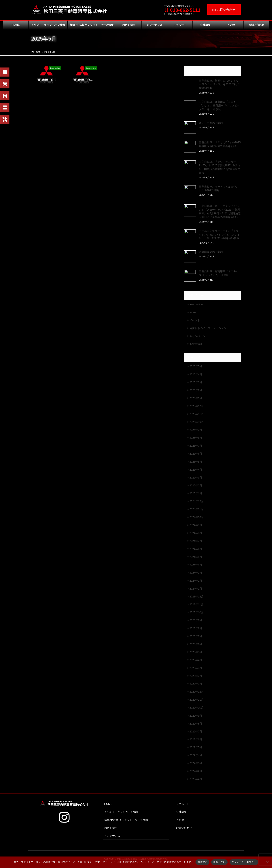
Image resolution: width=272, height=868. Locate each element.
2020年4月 (196, 779)
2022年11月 (197, 700)
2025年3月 (196, 478)
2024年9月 (196, 525)
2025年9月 (196, 430)
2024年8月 (196, 533)
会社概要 (181, 812)
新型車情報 (196, 344)
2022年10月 (197, 708)
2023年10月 (197, 612)
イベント (195, 320)
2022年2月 (196, 771)
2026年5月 (196, 366)
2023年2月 (196, 676)
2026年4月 (196, 374)
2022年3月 (196, 763)
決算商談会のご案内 (211, 252)
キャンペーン (197, 336)
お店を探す (111, 828)
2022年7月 (196, 732)
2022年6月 (196, 739)
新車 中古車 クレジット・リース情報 (126, 820)
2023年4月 (196, 660)
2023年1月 (196, 684)
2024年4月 (196, 565)
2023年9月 (196, 620)
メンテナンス (112, 836)
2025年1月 (196, 493)
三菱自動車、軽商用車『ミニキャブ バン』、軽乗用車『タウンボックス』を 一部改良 (219, 105)
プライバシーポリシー (244, 862)
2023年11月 (197, 604)
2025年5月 (196, 462)
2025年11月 (197, 414)
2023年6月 (196, 644)
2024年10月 (197, 517)
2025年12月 (197, 406)
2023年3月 (196, 668)
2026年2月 (196, 390)
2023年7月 (196, 636)
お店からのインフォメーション (208, 328)
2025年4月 (196, 470)
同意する (202, 862)
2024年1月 (196, 589)
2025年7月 (196, 446)
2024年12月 (197, 501)
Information (196, 304)
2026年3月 (196, 382)
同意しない (219, 862)
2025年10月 (197, 422)
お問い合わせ (224, 10)
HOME (108, 804)
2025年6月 (196, 454)
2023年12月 (197, 597)
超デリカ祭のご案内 (211, 123)
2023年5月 (196, 652)
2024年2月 (196, 581)
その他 (180, 820)
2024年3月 (196, 573)
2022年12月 (197, 692)
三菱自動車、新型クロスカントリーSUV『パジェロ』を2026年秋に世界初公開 (219, 84)
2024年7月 (196, 541)
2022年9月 (196, 716)
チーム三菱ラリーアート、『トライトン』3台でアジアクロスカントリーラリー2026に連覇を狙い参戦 (219, 234)
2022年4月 (196, 755)
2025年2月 (196, 485)
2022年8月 (196, 724)
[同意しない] (267, 862)
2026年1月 (196, 398)
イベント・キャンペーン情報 (121, 812)
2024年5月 (196, 557)
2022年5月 (196, 747)
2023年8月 (196, 628)
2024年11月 (197, 509)
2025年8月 (196, 438)
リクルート (183, 804)
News (193, 312)
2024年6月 (196, 549)
